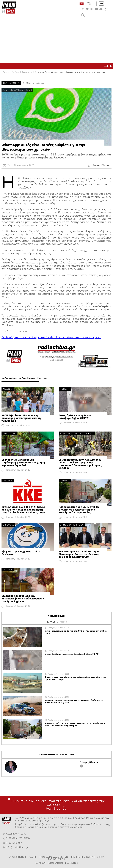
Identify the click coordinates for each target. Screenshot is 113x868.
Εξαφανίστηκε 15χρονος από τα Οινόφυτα (21, 553)
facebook (83, 9)
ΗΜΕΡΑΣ (51, 622)
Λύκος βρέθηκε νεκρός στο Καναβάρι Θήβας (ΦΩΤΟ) (75, 417)
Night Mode (108, 66)
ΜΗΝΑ (64, 622)
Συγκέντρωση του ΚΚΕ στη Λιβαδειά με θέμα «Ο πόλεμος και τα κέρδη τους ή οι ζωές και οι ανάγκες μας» (23, 510)
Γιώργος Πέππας (89, 762)
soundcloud (101, 9)
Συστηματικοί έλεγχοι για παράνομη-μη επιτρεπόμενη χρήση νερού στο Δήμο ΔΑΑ (23, 462)
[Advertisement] (56, 41)
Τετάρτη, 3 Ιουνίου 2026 (18, 426)
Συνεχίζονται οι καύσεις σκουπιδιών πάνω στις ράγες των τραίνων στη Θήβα (76, 678)
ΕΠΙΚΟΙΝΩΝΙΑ (86, 857)
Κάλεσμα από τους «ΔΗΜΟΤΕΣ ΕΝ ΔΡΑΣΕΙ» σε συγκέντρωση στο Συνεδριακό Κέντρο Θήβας (79, 510)
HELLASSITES (71, 863)
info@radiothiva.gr (17, 847)
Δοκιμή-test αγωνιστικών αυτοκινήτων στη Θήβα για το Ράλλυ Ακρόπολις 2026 (74, 701)
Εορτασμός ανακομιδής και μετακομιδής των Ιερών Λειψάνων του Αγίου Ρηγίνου (23, 599)
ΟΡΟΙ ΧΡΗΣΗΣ (17, 857)
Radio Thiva (9, 8)
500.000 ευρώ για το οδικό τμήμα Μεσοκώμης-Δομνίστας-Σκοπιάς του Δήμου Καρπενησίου (79, 554)
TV (108, 4)
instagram (92, 9)
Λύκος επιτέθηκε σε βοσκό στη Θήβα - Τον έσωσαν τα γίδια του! (76, 632)
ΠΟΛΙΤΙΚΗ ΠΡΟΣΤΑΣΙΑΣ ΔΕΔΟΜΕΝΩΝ (48, 857)
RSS (73, 857)
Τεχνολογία (27, 72)
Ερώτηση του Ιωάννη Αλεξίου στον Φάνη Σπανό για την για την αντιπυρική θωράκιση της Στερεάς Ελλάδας (80, 464)
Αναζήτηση (83, 15)
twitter (87, 9)
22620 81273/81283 (19, 838)
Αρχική (6, 72)
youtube (96, 9)
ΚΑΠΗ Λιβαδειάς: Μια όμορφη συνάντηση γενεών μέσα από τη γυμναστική (21, 418)
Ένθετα (16, 72)
